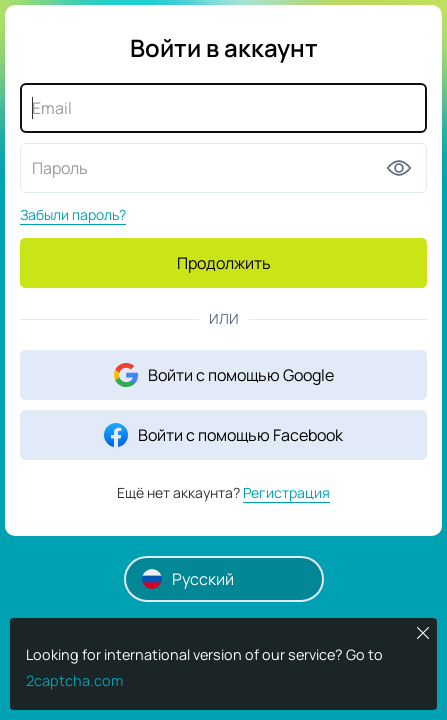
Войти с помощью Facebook (223, 435)
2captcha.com (74, 680)
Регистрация (286, 492)
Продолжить (224, 263)
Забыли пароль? (73, 214)
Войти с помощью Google (224, 375)
